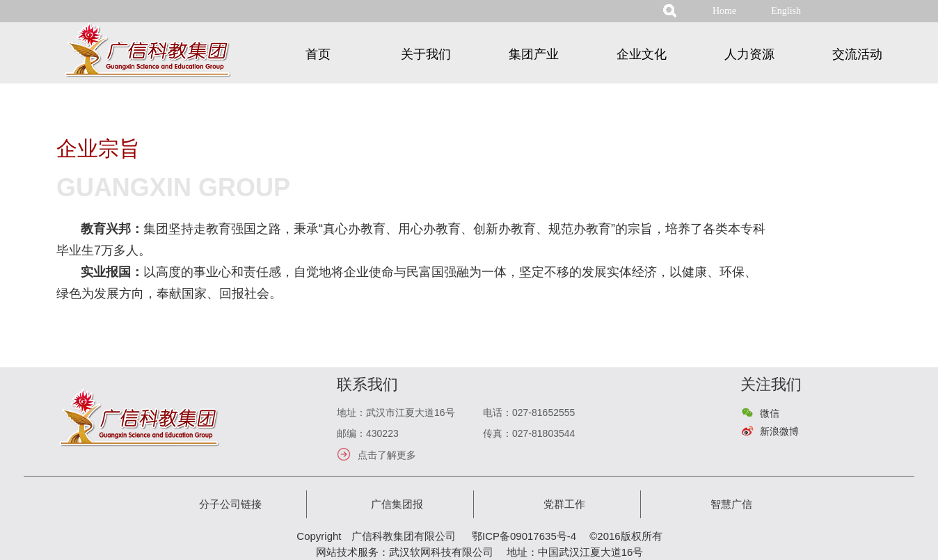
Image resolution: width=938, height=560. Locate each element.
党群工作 (564, 504)
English (786, 11)
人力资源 (749, 54)
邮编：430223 (368, 433)
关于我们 (426, 54)
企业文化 (642, 54)
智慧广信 (731, 504)
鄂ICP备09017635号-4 (524, 536)
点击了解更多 (387, 455)
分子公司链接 (230, 504)
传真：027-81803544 (529, 433)
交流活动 (857, 54)
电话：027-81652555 (529, 413)
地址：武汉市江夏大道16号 (396, 413)
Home (724, 11)
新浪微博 (779, 431)
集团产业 (534, 54)
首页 (318, 54)
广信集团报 (397, 504)
